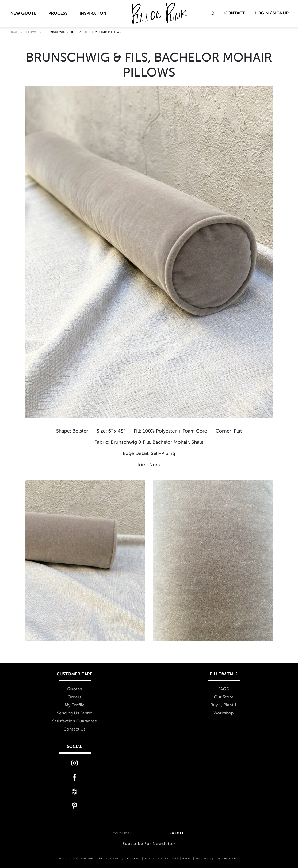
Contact (235, 13)
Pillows (30, 32)
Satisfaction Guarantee (75, 721)
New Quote (23, 14)
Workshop (224, 713)
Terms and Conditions (76, 859)
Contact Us (74, 729)
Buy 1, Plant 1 (224, 705)
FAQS (224, 689)
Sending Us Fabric (74, 713)
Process (58, 14)
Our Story (224, 697)
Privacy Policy (111, 859)
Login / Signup (272, 13)
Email (187, 859)
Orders (74, 697)
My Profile (74, 705)
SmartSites (232, 859)
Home (13, 32)
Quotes (74, 689)
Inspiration (93, 14)
